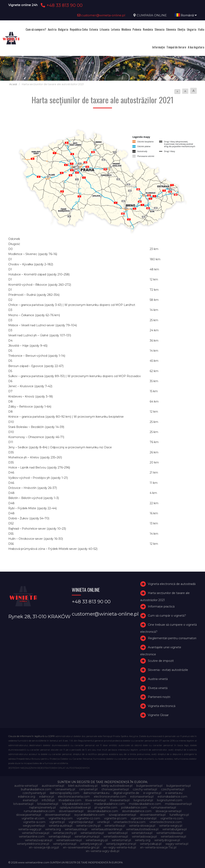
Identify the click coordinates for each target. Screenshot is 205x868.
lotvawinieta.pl (23, 804)
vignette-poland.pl (144, 818)
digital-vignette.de (126, 793)
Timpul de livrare (176, 47)
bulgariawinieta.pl (179, 786)
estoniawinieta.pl (142, 797)
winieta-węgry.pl (30, 829)
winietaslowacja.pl (144, 837)
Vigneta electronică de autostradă (172, 584)
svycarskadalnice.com (89, 815)
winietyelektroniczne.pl (33, 844)
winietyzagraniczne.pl (121, 844)
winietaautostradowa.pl (142, 829)
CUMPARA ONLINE (152, 15)
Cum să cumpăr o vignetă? (167, 616)
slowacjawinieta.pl (29, 815)
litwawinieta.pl (120, 800)
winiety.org (143, 840)
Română (186, 15)
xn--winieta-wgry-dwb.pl (102, 851)
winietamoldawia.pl (170, 833)
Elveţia (181, 29)
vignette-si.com (34, 822)
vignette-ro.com (172, 818)
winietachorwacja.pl (36, 833)
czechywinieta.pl (173, 789)
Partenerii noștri (159, 697)
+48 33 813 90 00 (61, 5)
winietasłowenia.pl (69, 840)
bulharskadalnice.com (36, 789)
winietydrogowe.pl (167, 840)
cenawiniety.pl (65, 789)
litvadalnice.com (70, 800)
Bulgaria (63, 29)
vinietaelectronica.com (130, 822)
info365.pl (48, 800)
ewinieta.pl (30, 800)
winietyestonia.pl (65, 844)
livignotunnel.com (170, 800)
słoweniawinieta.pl (153, 815)
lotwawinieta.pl (48, 804)
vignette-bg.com (61, 818)
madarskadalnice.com (110, 804)
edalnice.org (27, 797)
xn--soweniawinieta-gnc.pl (81, 847)
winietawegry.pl (97, 840)
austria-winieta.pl (26, 786)
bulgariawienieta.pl (149, 786)
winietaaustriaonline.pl (107, 829)
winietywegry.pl (91, 844)
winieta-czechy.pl (88, 826)
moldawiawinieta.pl (178, 804)
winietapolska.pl (60, 837)
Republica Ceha (79, 29)
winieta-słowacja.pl (142, 826)
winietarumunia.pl (87, 837)
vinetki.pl (103, 822)
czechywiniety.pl (34, 793)
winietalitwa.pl (118, 833)
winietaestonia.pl (92, 833)
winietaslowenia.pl (173, 837)
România (148, 29)
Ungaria (192, 29)
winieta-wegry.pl (171, 826)
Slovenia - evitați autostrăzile (168, 670)
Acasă (13, 84)
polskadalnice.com (134, 807)
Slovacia (160, 29)
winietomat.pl (121, 840)
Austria (52, 29)
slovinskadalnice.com (137, 811)
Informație (158, 47)
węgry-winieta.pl (177, 844)
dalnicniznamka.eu (96, 793)
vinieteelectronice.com (166, 822)
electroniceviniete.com (110, 797)
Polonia (137, 29)
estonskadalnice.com (172, 797)
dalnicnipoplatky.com (64, 793)
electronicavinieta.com (74, 797)
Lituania (105, 29)
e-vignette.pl (152, 793)
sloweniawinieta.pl (58, 815)
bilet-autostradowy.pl (83, 786)
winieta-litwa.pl (115, 826)
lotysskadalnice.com (76, 804)
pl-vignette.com (106, 807)
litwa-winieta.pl (96, 800)
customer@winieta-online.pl (101, 15)
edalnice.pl (47, 797)
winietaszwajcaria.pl (39, 840)
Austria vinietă (158, 679)
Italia (201, 29)
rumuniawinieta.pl (164, 807)
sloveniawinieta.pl (71, 811)
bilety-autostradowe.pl (117, 786)
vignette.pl (57, 822)
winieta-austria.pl (61, 826)
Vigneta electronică (162, 706)
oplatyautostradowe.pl (75, 807)
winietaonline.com (32, 837)
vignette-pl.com (115, 818)
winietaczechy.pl (65, 833)
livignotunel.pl (143, 800)
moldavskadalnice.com (145, 804)
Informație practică (161, 607)
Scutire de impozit (161, 661)
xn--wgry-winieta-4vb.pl (120, 847)
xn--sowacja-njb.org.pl (44, 847)
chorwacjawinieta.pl (115, 789)
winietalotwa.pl (142, 833)
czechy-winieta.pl (145, 789)
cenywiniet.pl (88, 789)
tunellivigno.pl (179, 815)
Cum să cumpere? (36, 29)
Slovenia (171, 29)
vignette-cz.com (88, 818)
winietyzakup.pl (151, 844)
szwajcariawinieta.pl (122, 815)
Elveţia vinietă (158, 688)
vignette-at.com (33, 818)
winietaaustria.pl (76, 829)
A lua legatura (196, 47)
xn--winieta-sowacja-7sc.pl (158, 847)
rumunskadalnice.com (39, 811)
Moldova (126, 29)
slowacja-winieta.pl (168, 811)
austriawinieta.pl (53, 786)
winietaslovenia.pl (116, 837)
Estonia (94, 29)
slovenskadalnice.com (103, 811)
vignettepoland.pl (81, 822)
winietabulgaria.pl (175, 829)
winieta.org (53, 829)
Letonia (115, 29)
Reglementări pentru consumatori (172, 638)
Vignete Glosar (158, 715)
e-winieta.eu (174, 793)
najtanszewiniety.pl (42, 807)
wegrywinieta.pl (34, 826)
